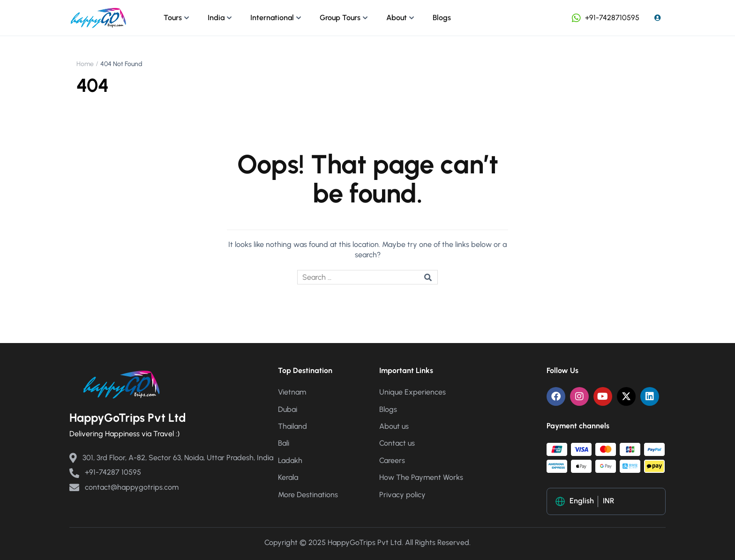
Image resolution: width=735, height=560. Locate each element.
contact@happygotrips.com (124, 487)
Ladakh (290, 460)
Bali (284, 443)
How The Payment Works (421, 477)
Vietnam (292, 392)
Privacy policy (402, 495)
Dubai (288, 409)
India (216, 18)
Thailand (292, 426)
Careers (392, 460)
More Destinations (308, 495)
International (272, 18)
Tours (173, 18)
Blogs (442, 18)
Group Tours (340, 18)
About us (394, 426)
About (397, 18)
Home (85, 64)
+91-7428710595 (605, 18)
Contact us (397, 443)
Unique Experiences (412, 392)
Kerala (288, 477)
